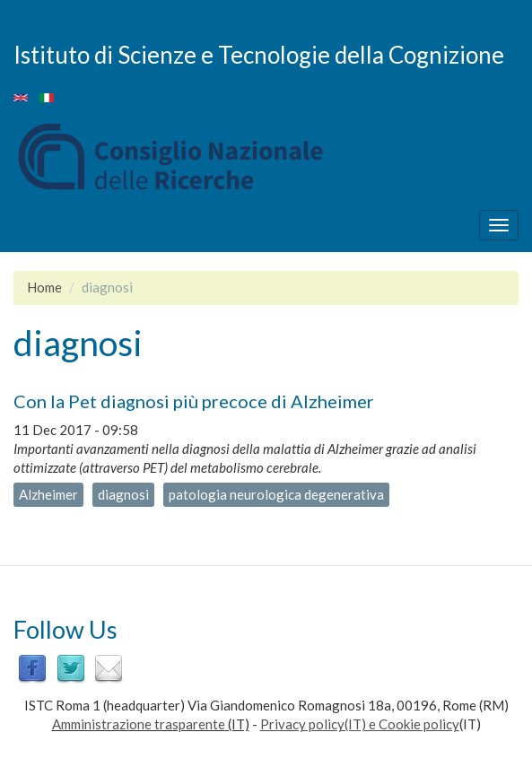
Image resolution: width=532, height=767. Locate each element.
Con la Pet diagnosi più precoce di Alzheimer (194, 401)
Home (44, 287)
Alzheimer (48, 494)
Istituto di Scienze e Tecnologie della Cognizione (259, 54)
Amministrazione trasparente (139, 724)
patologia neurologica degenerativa (276, 494)
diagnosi (123, 494)
